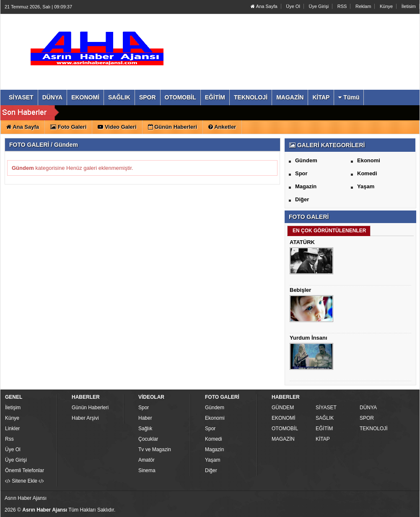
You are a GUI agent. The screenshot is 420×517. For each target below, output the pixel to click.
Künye (386, 6)
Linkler (12, 429)
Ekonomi (369, 160)
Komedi (367, 173)
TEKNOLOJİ (374, 429)
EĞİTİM (324, 429)
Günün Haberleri (90, 408)
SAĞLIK (325, 418)
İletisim (409, 6)
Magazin (306, 186)
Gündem (306, 160)
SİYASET (326, 408)
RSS (342, 6)
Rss (9, 439)
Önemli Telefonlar (25, 470)
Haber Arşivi (85, 418)
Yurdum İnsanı (309, 338)
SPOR (367, 418)
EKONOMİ (284, 418)
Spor (301, 173)
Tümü (349, 97)
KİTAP (323, 439)
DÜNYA (368, 408)
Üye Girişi (319, 6)
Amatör (146, 460)
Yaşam (366, 186)
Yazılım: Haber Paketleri (368, 510)
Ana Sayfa (264, 6)
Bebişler (300, 290)
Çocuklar (148, 439)
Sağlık (145, 429)
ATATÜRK (302, 242)
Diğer (302, 199)
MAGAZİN (283, 439)
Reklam (363, 6)
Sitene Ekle (25, 481)
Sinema (147, 470)
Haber (145, 418)
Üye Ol (293, 6)
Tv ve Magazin (155, 449)
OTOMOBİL (285, 429)
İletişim (13, 408)
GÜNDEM (283, 408)
